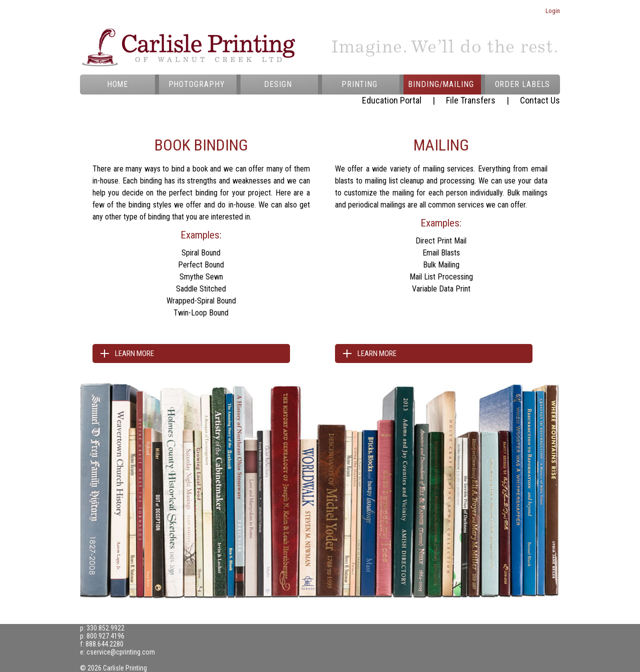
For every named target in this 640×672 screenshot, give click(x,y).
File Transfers (471, 100)
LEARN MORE (134, 353)
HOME (118, 84)
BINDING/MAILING (441, 84)
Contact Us (540, 100)
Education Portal (392, 100)
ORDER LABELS (523, 84)
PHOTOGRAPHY (197, 84)
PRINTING (359, 84)
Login (553, 11)
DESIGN (278, 84)
